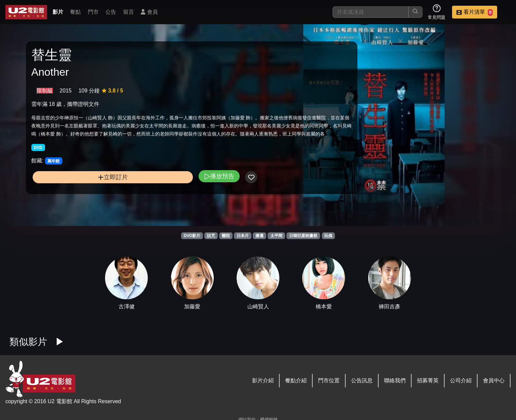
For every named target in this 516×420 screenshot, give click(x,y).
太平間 (276, 236)
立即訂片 (88, 198)
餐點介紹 (296, 380)
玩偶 (328, 236)
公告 (111, 12)
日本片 (243, 236)
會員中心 (494, 380)
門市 (93, 12)
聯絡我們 (395, 380)
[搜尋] (371, 12)
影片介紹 (263, 380)
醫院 (226, 236)
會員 (149, 12)
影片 (58, 12)
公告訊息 (362, 380)
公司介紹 (461, 380)
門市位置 (329, 380)
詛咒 (211, 236)
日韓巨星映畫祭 (303, 236)
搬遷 (260, 236)
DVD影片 (192, 236)
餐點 (75, 12)
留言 (129, 12)
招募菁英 (428, 380)
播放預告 (169, 197)
